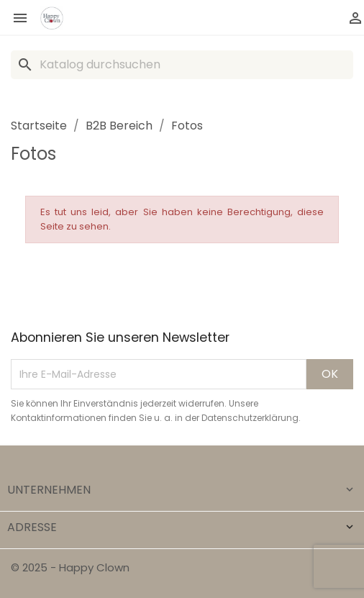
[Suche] (182, 65)
